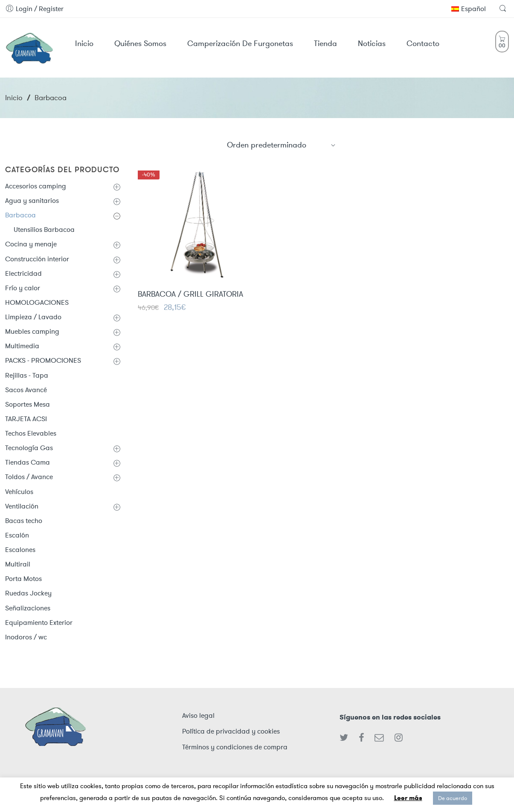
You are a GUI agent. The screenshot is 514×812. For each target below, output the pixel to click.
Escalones (20, 550)
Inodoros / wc (26, 637)
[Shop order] (282, 145)
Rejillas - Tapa (27, 375)
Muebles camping (32, 331)
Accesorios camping (36, 186)
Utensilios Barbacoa (44, 230)
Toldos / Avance (29, 477)
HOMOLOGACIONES (37, 302)
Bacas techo (24, 521)
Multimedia (22, 346)
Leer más (408, 798)
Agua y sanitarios (32, 201)
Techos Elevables (31, 433)
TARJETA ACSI (26, 419)
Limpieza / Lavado (33, 317)
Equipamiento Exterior (39, 623)
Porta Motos (23, 579)
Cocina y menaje (31, 244)
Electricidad (23, 273)
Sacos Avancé (26, 390)
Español (469, 9)
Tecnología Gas (29, 448)
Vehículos (19, 492)
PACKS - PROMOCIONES (43, 360)
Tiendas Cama (28, 462)
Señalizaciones (28, 608)
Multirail (18, 564)
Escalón (17, 535)
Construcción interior (37, 259)
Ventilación (22, 506)
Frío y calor (23, 288)
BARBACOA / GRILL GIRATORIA (190, 295)
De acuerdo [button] (453, 798)
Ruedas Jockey (28, 593)
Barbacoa (20, 215)
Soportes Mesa (28, 404)
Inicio (14, 98)
